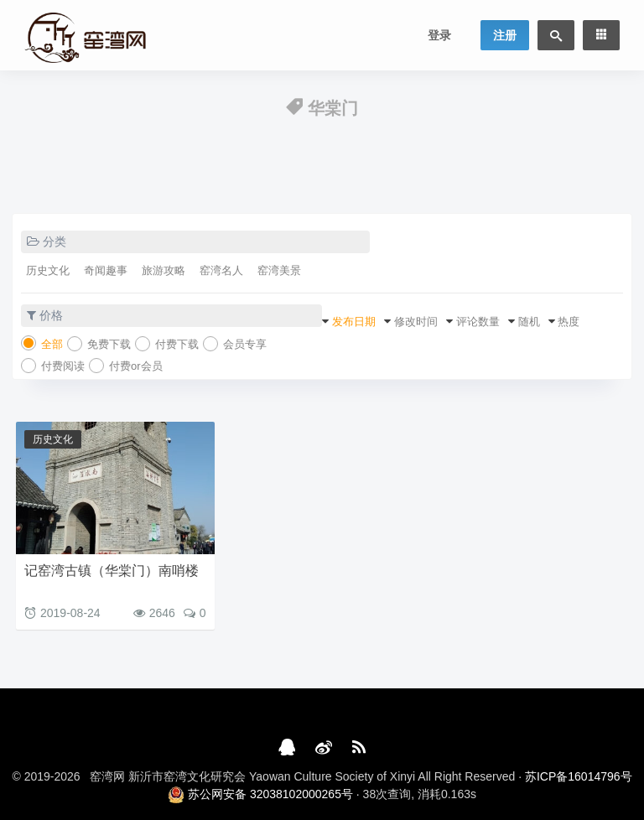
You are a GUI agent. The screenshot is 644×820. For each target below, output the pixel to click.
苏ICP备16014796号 (579, 776)
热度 (569, 322)
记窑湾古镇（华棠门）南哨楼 (112, 571)
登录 (439, 35)
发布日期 (354, 322)
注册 (505, 35)
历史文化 (48, 270)
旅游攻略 (164, 270)
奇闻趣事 (106, 270)
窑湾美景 (279, 270)
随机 (529, 322)
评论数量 (478, 322)
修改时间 (416, 322)
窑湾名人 (221, 270)
